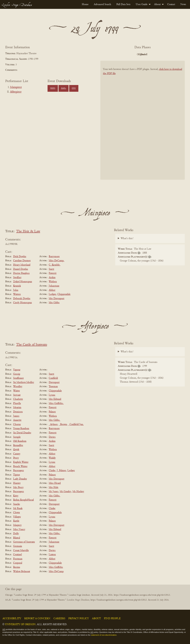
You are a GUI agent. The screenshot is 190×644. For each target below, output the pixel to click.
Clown (16, 513)
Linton (52, 555)
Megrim (17, 408)
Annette (17, 420)
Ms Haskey (78, 492)
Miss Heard (55, 483)
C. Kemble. (55, 265)
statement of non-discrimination (104, 635)
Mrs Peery (18, 487)
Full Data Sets (123, 4)
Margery (17, 525)
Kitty (16, 496)
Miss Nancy (19, 529)
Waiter (16, 391)
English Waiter (21, 462)
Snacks (17, 504)
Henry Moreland (22, 265)
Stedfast (17, 278)
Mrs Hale (54, 487)
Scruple (17, 437)
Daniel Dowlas (21, 269)
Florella (17, 403)
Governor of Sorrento (24, 542)
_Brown (63, 424)
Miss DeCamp (56, 571)
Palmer (52, 412)
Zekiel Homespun (23, 282)
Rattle (16, 521)
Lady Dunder (20, 479)
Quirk (16, 450)
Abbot (52, 290)
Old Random (20, 441)
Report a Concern (37, 619)
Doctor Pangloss (21, 273)
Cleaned (151, 54)
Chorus (17, 424)
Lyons (52, 395)
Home (85, 4)
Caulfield (53, 378)
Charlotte (18, 399)
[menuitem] (85, 4)
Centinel (17, 555)
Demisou (18, 412)
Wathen (53, 282)
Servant (17, 395)
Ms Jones (54, 492)
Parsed (169, 54)
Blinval (17, 538)
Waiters (17, 294)
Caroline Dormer (22, 261)
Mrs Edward (55, 399)
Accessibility (12, 619)
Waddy (52, 458)
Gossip (17, 374)
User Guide (142, 4)
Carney (17, 454)
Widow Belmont (22, 571)
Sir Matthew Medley (24, 382)
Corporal (18, 563)
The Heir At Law (28, 231)
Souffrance (18, 378)
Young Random (21, 429)
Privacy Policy (79, 619)
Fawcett (53, 273)
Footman (18, 559)
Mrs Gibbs (54, 303)
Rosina (17, 567)
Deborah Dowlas (22, 299)
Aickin (52, 278)
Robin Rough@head (23, 500)
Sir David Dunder (22, 433)
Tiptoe (17, 475)
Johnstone (54, 286)
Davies (52, 437)
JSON (53, 88)
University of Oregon (20, 624)
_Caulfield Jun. (76, 424)
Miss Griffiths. (56, 403)
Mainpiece (16, 87)
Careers (59, 619)
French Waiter (20, 466)
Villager (17, 517)
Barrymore (54, 257)
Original (133, 54)
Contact (171, 4)
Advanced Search (102, 4)
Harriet (17, 483)
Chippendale (64, 294)
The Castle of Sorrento (32, 345)
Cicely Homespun (22, 303)
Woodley (18, 386)
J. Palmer (61, 471)
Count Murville (21, 550)
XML (64, 88)
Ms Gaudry (65, 492)
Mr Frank (18, 508)
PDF (115, 54)
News (183, 4)
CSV (74, 88)
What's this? (127, 238)
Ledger (52, 294)
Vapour (17, 370)
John (16, 290)
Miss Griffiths (56, 567)
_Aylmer (53, 424)
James (16, 416)
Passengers (19, 471)
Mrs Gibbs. (54, 420)
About (157, 4)
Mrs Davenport (56, 299)
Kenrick (17, 286)
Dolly (16, 534)
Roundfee (18, 445)
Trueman (53, 386)
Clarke (52, 471)
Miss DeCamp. (56, 261)
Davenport (54, 382)
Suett (51, 269)
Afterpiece (16, 92)
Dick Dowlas (20, 257)
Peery (16, 458)
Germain (18, 546)
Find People (112, 619)
